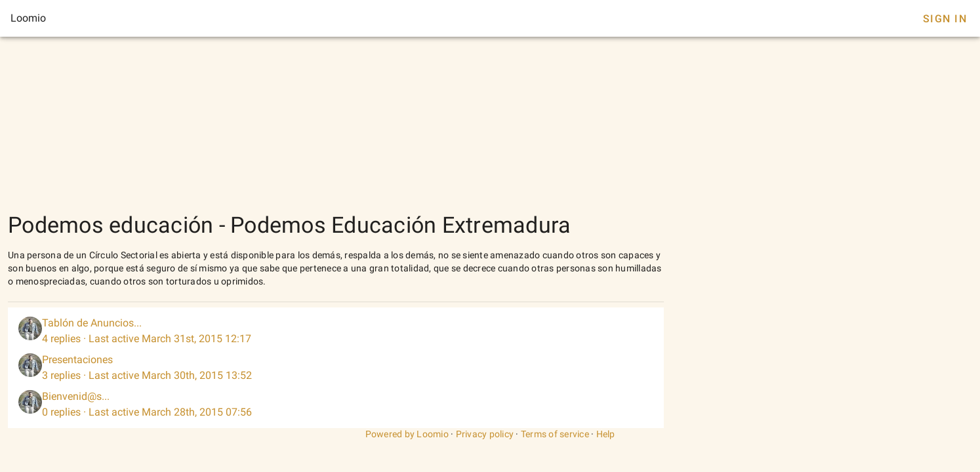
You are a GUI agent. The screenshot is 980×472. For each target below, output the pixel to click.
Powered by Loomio (407, 434)
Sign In (945, 19)
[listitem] (336, 331)
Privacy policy (485, 434)
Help (606, 434)
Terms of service (555, 434)
